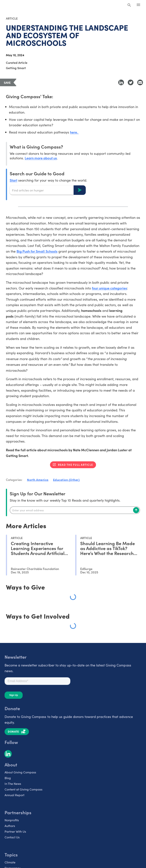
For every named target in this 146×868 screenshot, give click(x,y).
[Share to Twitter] (131, 82)
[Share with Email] (140, 82)
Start (13, 180)
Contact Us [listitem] (12, 837)
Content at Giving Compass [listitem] (23, 789)
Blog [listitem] (8, 778)
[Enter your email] (75, 510)
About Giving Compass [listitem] (20, 772)
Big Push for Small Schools (37, 251)
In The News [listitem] (13, 783)
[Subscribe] (136, 510)
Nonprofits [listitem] (12, 820)
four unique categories (109, 288)
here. (74, 132)
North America (38, 480)
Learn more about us (41, 158)
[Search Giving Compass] (129, 5)
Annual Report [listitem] (14, 795)
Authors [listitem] (10, 825)
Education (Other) (66, 480)
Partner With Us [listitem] (15, 831)
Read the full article (75, 465)
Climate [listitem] (10, 862)
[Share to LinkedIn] (121, 82)
